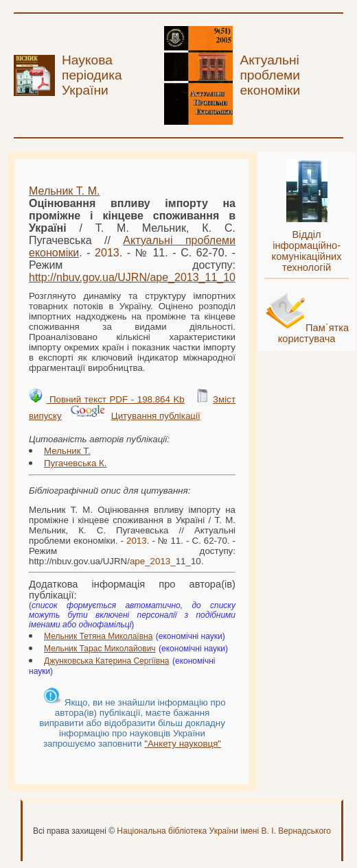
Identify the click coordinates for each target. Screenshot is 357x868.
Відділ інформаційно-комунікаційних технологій (307, 251)
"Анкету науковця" (183, 744)
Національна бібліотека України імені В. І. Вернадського (224, 831)
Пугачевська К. (76, 463)
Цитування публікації (156, 416)
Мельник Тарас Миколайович (100, 649)
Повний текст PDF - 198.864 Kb (115, 399)
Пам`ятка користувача (314, 333)
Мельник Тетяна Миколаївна (98, 636)
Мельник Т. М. (64, 191)
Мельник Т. (67, 451)
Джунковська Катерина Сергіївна (107, 661)
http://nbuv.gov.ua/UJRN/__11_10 (132, 277)
